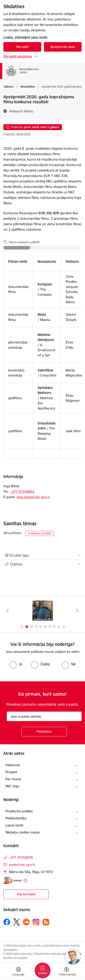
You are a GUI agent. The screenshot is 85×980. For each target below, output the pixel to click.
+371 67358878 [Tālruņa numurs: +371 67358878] (21, 857)
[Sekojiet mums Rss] (46, 922)
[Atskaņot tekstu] (21, 111)
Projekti (11, 772)
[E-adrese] (12, 880)
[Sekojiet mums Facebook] (7, 922)
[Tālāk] (78, 610)
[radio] (16, 664)
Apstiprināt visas (63, 47)
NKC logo (12, 786)
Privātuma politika (19, 811)
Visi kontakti (26, 894)
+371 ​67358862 (22, 491)
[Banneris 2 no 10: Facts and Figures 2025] (43, 610)
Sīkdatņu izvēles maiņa (23, 832)
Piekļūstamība (16, 818)
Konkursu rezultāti (40, 533)
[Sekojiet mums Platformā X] (17, 922)
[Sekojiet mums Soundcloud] (26, 922)
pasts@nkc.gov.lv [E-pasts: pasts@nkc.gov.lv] (22, 865)
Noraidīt (22, 47)
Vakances (13, 765)
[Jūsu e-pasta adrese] (44, 716)
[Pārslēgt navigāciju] (43, 970)
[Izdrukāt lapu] (42, 555)
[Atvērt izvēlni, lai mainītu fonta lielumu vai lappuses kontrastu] (67, 972)
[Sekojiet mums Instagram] (36, 922)
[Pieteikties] (44, 732)
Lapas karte (14, 825)
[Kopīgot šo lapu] (42, 564)
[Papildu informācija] (25, 880)
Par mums (13, 779)
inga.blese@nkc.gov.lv (33, 497)
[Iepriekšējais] (7, 610)
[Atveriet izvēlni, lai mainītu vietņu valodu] (18, 972)
